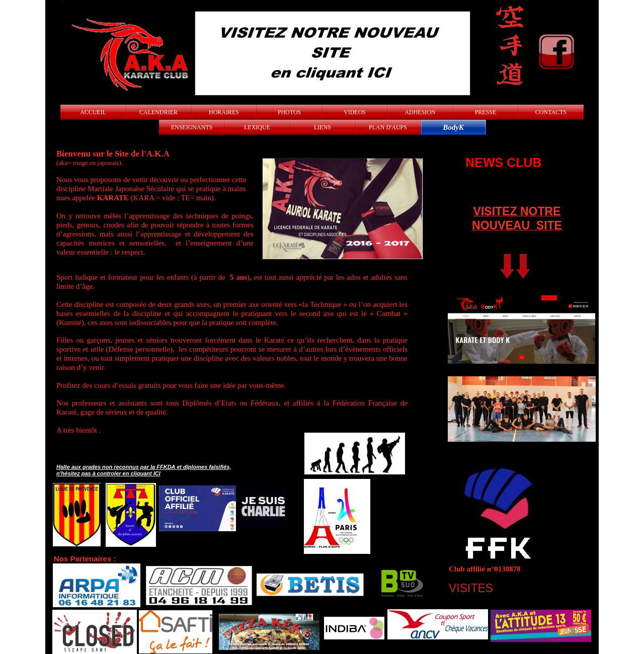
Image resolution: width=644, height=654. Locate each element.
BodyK (453, 127)
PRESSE (486, 112)
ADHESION (420, 112)
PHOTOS (289, 112)
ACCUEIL (93, 112)
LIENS (323, 127)
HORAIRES (224, 112)
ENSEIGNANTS (192, 127)
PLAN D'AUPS (388, 127)
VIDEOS (355, 112)
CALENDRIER (158, 112)
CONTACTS (551, 112)
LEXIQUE (257, 127)
